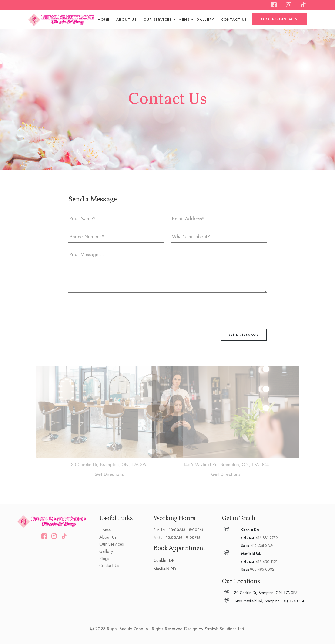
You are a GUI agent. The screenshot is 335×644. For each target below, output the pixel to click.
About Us (127, 20)
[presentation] (104, 308)
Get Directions (116, 474)
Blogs (104, 558)
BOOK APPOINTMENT (279, 19)
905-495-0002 (262, 569)
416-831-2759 (267, 538)
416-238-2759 (262, 545)
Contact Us (234, 20)
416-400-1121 (267, 562)
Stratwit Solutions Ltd (224, 629)
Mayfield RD (165, 569)
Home (104, 20)
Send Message (244, 335)
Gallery (205, 20)
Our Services (158, 20)
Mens (184, 20)
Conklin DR (164, 560)
